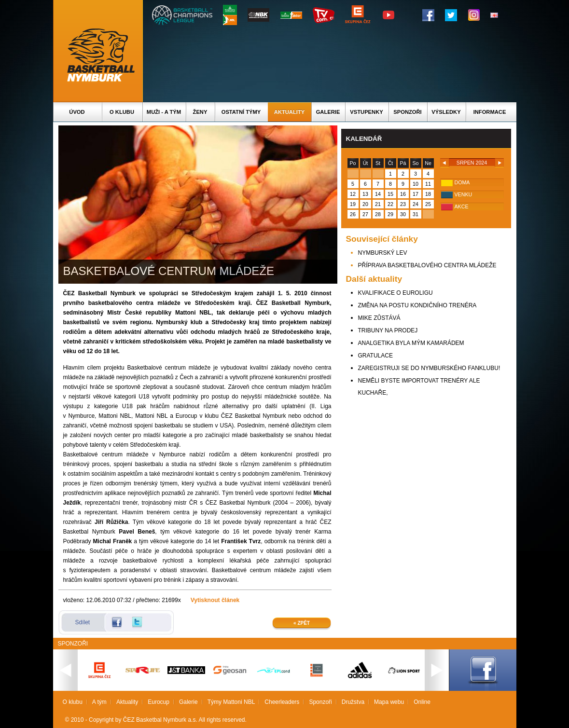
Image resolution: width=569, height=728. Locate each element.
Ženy (200, 112)
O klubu (122, 112)
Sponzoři (407, 112)
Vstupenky (366, 112)
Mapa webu (389, 702)
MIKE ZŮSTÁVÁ (379, 318)
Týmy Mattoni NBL (231, 702)
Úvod (77, 112)
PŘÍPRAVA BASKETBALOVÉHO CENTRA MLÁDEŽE (427, 265)
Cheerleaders (282, 702)
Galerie (328, 112)
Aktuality (289, 112)
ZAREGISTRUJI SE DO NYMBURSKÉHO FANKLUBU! (429, 368)
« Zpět (302, 623)
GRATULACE (375, 356)
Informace (490, 112)
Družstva (353, 702)
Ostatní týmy (241, 112)
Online (422, 702)
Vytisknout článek (215, 600)
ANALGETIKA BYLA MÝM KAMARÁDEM (411, 343)
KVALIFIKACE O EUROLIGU (396, 293)
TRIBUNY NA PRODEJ (388, 330)
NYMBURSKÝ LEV (383, 253)
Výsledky (446, 112)
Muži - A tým (164, 112)
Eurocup (159, 702)
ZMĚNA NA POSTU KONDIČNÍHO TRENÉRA (417, 305)
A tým (99, 702)
